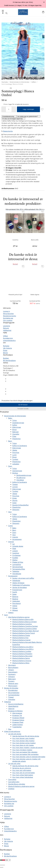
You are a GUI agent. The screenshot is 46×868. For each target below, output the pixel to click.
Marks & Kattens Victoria (22, 661)
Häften (11, 613)
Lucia (14, 455)
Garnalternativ (14, 782)
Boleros (15, 597)
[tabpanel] (23, 124)
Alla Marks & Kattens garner (19, 617)
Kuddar (15, 558)
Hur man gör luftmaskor (22, 770)
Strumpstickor (14, 693)
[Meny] (3, 12)
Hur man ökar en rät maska (23, 745)
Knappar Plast (18, 722)
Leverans (7, 326)
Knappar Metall (18, 718)
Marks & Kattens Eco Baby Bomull (25, 631)
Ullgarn (11, 670)
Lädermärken (18, 725)
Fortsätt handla (23, 409)
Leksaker (16, 464)
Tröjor (15, 420)
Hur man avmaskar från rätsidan (25, 752)
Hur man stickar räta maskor (23, 741)
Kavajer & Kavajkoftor (20, 505)
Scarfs (15, 592)
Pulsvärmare (17, 590)
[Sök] (6, 13)
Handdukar (17, 574)
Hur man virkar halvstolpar (23, 777)
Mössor (15, 610)
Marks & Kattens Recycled (22, 656)
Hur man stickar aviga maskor (24, 743)
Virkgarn (12, 677)
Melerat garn (13, 683)
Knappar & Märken (15, 711)
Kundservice (8, 338)
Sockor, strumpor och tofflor (23, 578)
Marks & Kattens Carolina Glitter (25, 629)
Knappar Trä (17, 715)
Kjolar (15, 498)
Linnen (15, 487)
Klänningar (17, 427)
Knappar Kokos (18, 720)
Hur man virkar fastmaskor (23, 775)
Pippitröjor (16, 439)
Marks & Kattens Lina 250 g (23, 647)
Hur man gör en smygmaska (23, 773)
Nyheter (6, 346)
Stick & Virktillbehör (16, 704)
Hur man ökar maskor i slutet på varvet (27, 748)
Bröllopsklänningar (24, 475)
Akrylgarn (12, 665)
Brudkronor (21, 478)
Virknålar (12, 699)
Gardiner (16, 553)
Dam (10, 466)
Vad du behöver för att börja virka (25, 766)
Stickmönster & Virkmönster (15, 416)
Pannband (16, 603)
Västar (15, 450)
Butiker (6, 358)
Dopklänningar (18, 423)
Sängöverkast (18, 567)
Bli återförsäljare (9, 360)
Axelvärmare (17, 471)
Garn (6, 615)
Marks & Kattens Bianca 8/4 (23, 619)
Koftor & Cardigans (20, 446)
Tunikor (15, 459)
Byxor (15, 430)
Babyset (15, 432)
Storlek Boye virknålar (17, 784)
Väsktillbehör (13, 706)
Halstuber (16, 601)
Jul (13, 544)
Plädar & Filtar (18, 562)
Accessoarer (17, 539)
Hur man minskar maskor (22, 750)
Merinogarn (13, 686)
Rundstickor (13, 690)
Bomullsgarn (13, 667)
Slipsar (15, 608)
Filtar (14, 436)
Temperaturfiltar (19, 569)
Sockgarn (12, 674)
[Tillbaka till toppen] (1, 398)
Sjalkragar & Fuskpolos (21, 585)
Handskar (20, 480)
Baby (10, 418)
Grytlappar (16, 555)
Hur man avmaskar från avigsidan (25, 754)
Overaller (16, 434)
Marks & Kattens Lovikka (22, 651)
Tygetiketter (17, 727)
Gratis (10, 526)
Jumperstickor (14, 695)
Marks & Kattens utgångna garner (21, 786)
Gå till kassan (23, 405)
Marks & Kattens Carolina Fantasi (25, 626)
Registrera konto (10, 316)
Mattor (15, 560)
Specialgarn (13, 672)
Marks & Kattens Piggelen (22, 654)
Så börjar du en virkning (22, 768)
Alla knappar (17, 713)
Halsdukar (16, 580)
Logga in (6, 311)
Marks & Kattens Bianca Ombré (24, 622)
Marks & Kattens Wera (21, 663)
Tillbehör (7, 702)
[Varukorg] (43, 12)
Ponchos (16, 452)
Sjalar (14, 503)
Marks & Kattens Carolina (22, 624)
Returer (6, 328)
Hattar (15, 606)
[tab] (9, 116)
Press (5, 350)
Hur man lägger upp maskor (23, 738)
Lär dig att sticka (15, 734)
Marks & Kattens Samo (21, 658)
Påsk (14, 549)
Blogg (5, 353)
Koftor (15, 425)
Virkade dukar (18, 546)
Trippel (11, 697)
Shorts (15, 500)
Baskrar (15, 599)
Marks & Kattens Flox (20, 638)
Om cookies (8, 320)
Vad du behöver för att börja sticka (26, 736)
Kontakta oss (8, 318)
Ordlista (11, 789)
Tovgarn (11, 681)
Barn (10, 441)
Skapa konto (8, 131)
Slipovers (16, 510)
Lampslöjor (17, 564)
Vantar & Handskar (20, 587)
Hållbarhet (7, 330)
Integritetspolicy (9, 340)
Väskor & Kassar (18, 583)
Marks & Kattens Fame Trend (24, 633)
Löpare (15, 551)
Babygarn (12, 679)
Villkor (5, 336)
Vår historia (7, 348)
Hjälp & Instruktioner (12, 731)
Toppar (15, 484)
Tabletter (16, 571)
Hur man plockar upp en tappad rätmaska (29, 757)
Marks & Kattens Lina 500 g (23, 649)
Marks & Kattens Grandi (21, 640)
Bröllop (15, 473)
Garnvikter (12, 779)
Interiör (15, 537)
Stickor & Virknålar (11, 688)
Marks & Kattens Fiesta (21, 635)
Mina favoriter (8, 314)
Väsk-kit (11, 709)
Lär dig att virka (14, 764)
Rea (10, 729)
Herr (10, 512)
